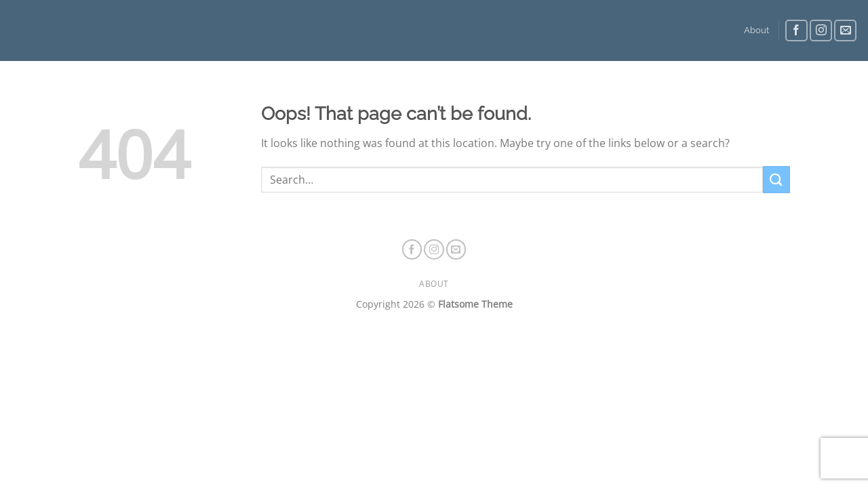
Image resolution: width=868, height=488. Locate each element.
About (756, 30)
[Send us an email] (845, 31)
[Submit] (776, 179)
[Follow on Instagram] (821, 31)
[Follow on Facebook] (796, 31)
